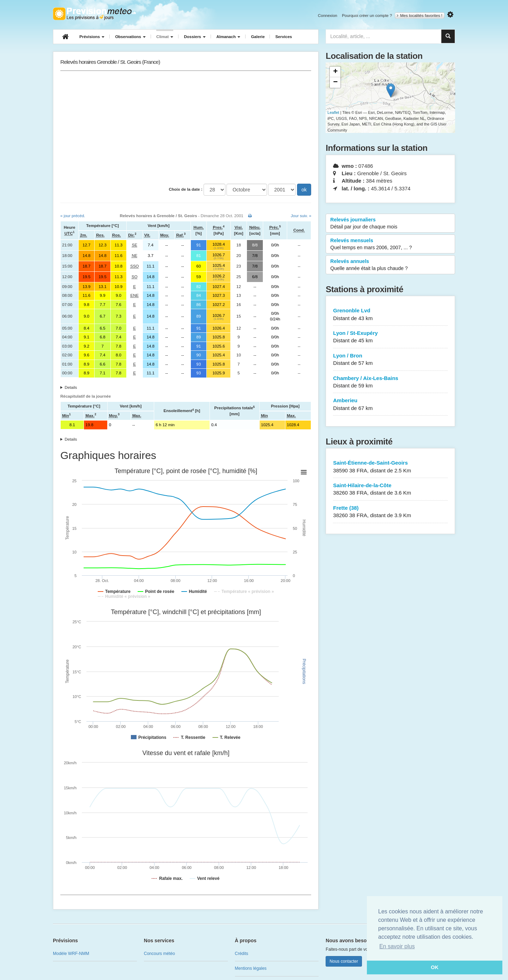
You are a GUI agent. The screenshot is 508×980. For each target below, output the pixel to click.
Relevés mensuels (390, 244)
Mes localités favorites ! (420, 16)
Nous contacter (344, 961)
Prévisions (92, 37)
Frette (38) (390, 512)
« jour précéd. (73, 216)
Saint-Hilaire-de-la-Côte (390, 489)
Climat (165, 37)
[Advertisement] (186, 127)
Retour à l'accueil (94, 14)
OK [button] (435, 967)
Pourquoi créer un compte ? (367, 16)
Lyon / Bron (390, 360)
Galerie (258, 37)
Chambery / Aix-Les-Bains (390, 382)
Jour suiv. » (301, 216)
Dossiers (195, 37)
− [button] (335, 82)
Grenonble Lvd (390, 315)
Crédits (242, 954)
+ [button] (335, 72)
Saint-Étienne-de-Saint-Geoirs (390, 467)
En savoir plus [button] (397, 946)
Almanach (228, 37)
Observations (130, 37)
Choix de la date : (186, 189)
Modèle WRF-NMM (71, 954)
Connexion (328, 16)
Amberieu (390, 405)
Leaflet (333, 112)
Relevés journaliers (390, 223)
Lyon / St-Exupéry (390, 337)
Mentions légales (251, 968)
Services (283, 37)
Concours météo (159, 954)
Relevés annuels (390, 265)
